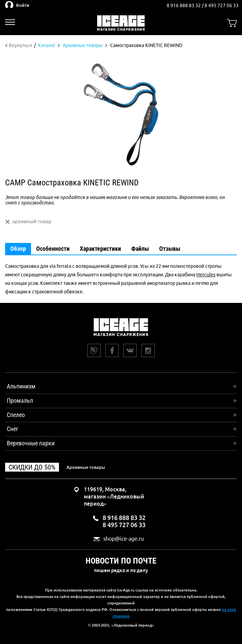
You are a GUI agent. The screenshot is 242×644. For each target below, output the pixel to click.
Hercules (206, 275)
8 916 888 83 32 (184, 5)
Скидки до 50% (32, 467)
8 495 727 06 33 (222, 5)
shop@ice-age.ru (124, 539)
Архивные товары (86, 467)
